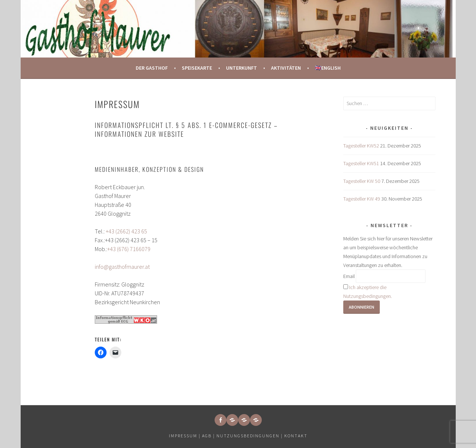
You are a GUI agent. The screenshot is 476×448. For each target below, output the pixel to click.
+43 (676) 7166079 (129, 249)
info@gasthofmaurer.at (122, 267)
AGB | (209, 436)
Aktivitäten (286, 68)
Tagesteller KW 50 (362, 181)
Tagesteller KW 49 (362, 199)
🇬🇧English (328, 68)
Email (349, 276)
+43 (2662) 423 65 (126, 231)
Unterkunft (242, 68)
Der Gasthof (152, 68)
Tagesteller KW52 (361, 146)
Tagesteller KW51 (361, 163)
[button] (232, 420)
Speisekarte (197, 68)
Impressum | (185, 436)
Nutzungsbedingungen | (250, 436)
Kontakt (296, 436)
